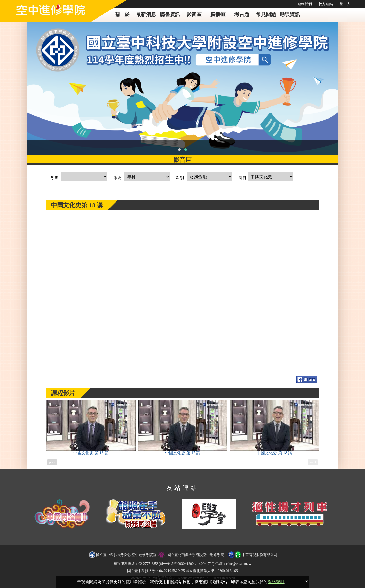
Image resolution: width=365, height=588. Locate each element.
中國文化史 (91, 428)
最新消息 (146, 14)
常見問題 (266, 14)
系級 (117, 178)
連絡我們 (305, 4)
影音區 (194, 14)
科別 (180, 178)
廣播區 (218, 14)
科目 (243, 178)
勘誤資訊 (290, 14)
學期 (55, 178)
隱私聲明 (276, 582)
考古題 (242, 14)
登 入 (345, 4)
